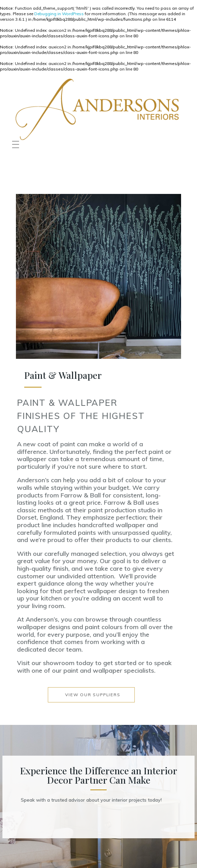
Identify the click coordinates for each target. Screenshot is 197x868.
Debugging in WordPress (59, 14)
